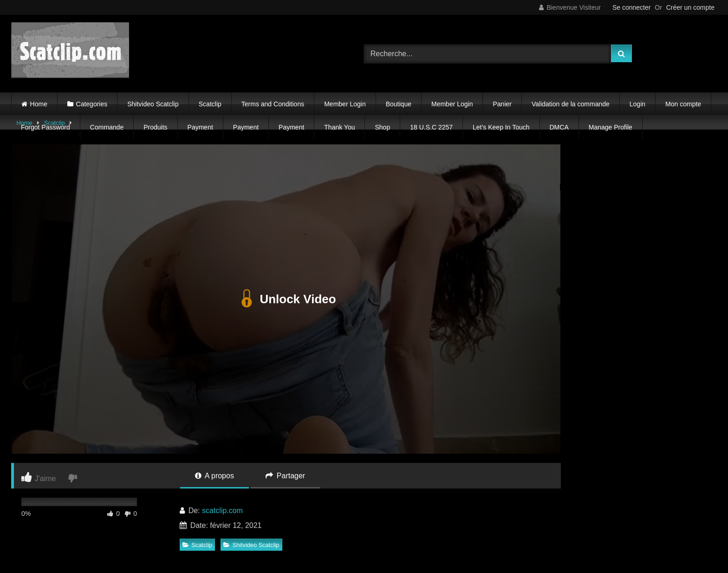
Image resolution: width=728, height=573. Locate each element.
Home (39, 104)
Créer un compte (690, 7)
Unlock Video (286, 299)
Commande (107, 127)
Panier (502, 104)
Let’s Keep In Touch (501, 127)
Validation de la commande (571, 104)
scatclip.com (222, 511)
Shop (382, 127)
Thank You (339, 127)
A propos (214, 476)
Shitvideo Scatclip (153, 104)
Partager (285, 476)
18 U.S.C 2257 (431, 127)
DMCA (559, 127)
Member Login (345, 104)
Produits (155, 127)
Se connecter (632, 7)
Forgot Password (45, 127)
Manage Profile (611, 127)
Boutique (399, 104)
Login (637, 104)
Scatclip (210, 104)
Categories (92, 104)
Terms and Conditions (273, 104)
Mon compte (683, 104)
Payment (200, 127)
